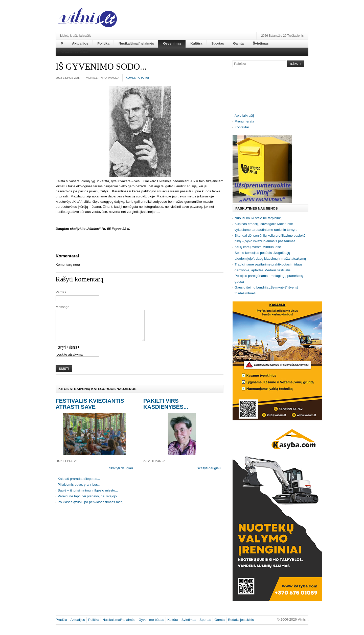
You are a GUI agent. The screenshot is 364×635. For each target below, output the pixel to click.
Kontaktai (242, 127)
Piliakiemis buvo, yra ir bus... (79, 491)
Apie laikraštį (244, 116)
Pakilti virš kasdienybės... (166, 410)
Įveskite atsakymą (69, 361)
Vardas (61, 292)
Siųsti (64, 375)
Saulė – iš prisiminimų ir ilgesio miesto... (88, 496)
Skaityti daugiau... (122, 474)
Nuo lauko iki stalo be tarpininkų (259, 218)
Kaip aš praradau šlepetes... (79, 485)
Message (63, 307)
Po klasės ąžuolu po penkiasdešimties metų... (92, 508)
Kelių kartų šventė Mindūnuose (258, 247)
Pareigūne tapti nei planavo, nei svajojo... (89, 502)
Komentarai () (137, 78)
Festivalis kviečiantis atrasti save (90, 410)
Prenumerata (244, 121)
